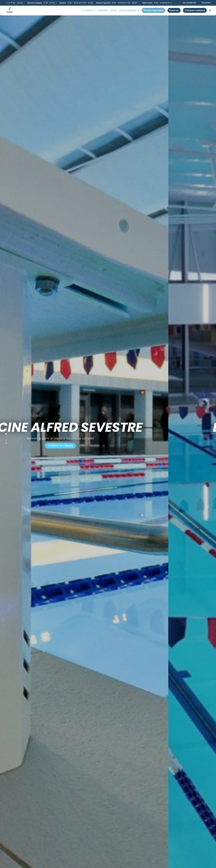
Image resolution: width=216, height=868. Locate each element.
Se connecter (190, 3)
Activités (103, 10)
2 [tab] (5, 430)
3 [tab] (5, 433)
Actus (114, 10)
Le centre (88, 10)
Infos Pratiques (128, 10)
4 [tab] (5, 436)
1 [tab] (5, 427)
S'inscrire (206, 3)
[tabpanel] (108, 434)
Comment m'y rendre (108, 446)
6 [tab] (5, 442)
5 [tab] (5, 439)
